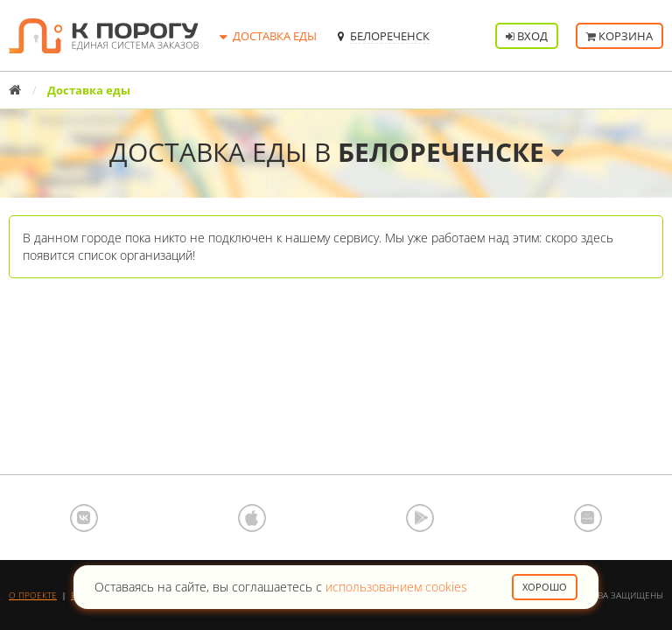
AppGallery (588, 518)
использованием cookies (396, 587)
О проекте (33, 595)
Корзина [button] (619, 36)
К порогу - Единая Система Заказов (104, 36)
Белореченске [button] (451, 152)
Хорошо (545, 587)
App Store (252, 518)
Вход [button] (527, 36)
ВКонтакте (84, 518)
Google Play (420, 518)
